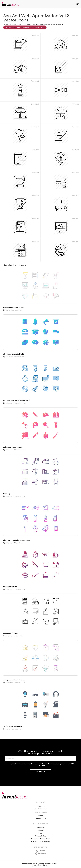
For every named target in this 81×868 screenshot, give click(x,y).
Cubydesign (28, 24)
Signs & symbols (41, 24)
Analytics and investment (14, 680)
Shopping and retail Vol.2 (14, 354)
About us (41, 827)
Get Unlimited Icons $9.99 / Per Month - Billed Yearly (25, 27)
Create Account (40, 809)
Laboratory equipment (13, 447)
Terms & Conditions (40, 866)
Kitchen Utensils (10, 587)
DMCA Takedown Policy (41, 842)
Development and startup (14, 308)
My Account (40, 806)
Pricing (40, 816)
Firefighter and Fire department (17, 540)
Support (40, 830)
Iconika (8, 310)
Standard (59, 24)
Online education (11, 633)
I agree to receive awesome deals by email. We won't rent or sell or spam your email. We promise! (42, 765)
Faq (41, 833)
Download (35, 35)
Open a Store (41, 818)
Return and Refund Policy (41, 839)
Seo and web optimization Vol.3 (16, 401)
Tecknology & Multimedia (14, 726)
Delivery (7, 494)
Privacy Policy (40, 836)
